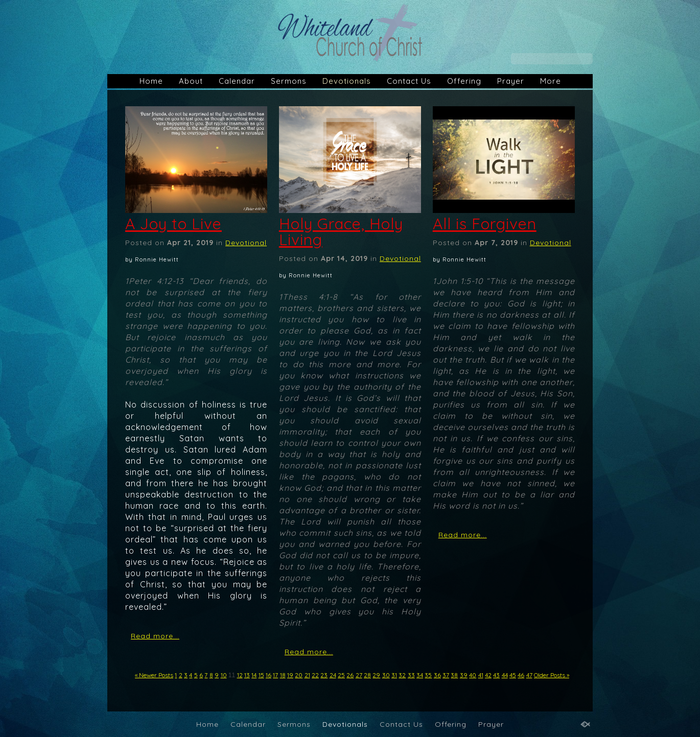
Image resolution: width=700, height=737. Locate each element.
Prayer (511, 81)
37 (446, 675)
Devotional (246, 243)
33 (411, 675)
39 (464, 675)
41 (481, 675)
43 (496, 675)
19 (290, 675)
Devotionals (347, 81)
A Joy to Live (173, 224)
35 (428, 675)
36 (437, 675)
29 (376, 675)
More (551, 81)
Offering (464, 81)
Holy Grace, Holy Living (341, 232)
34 (420, 675)
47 (529, 675)
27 (359, 675)
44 (505, 675)
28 (367, 675)
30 (386, 675)
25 (341, 675)
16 (269, 675)
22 (315, 675)
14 (254, 675)
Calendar (237, 81)
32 (402, 675)
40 (473, 675)
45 (513, 675)
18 (283, 675)
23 (324, 675)
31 (394, 675)
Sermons (289, 81)
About (191, 81)
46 (521, 675)
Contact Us (409, 81)
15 (261, 675)
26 (350, 675)
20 (299, 675)
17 (275, 675)
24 (333, 675)
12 (240, 675)
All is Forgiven (485, 224)
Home (151, 81)
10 (224, 675)
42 (488, 675)
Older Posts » (552, 675)
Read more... (155, 636)
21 (307, 675)
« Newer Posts (154, 675)
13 (247, 675)
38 (454, 675)
